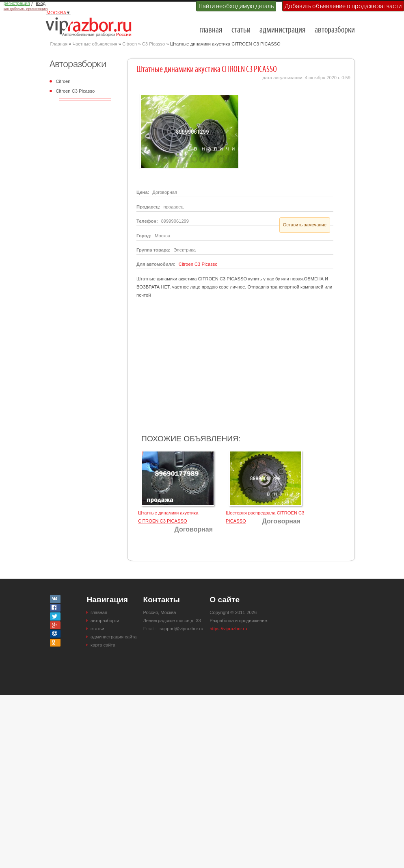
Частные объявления (95, 44)
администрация (282, 30)
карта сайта (103, 645)
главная (211, 30)
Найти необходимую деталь (236, 6)
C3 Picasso (154, 44)
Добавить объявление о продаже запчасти (343, 6)
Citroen (130, 44)
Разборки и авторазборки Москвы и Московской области (91, 27)
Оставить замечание (305, 225)
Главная (59, 44)
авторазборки (335, 30)
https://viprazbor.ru (228, 629)
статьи (241, 30)
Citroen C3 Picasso (76, 91)
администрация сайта (113, 637)
